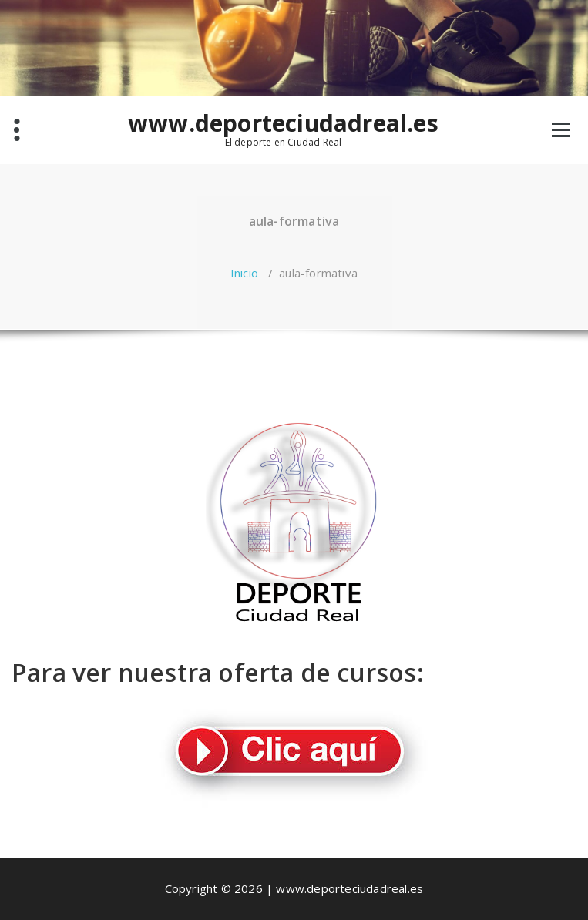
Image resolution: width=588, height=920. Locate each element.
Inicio (244, 273)
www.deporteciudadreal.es (283, 123)
